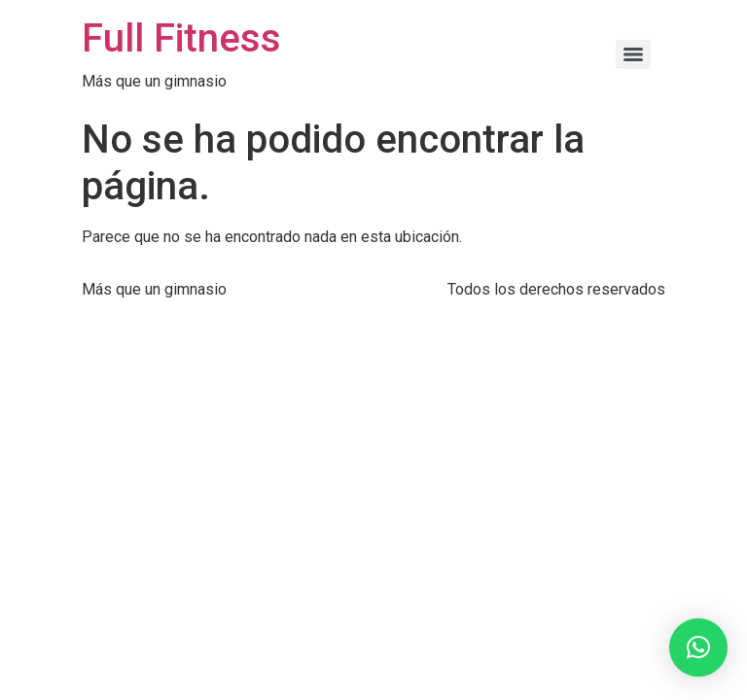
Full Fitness (181, 38)
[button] (698, 647)
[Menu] (633, 54)
